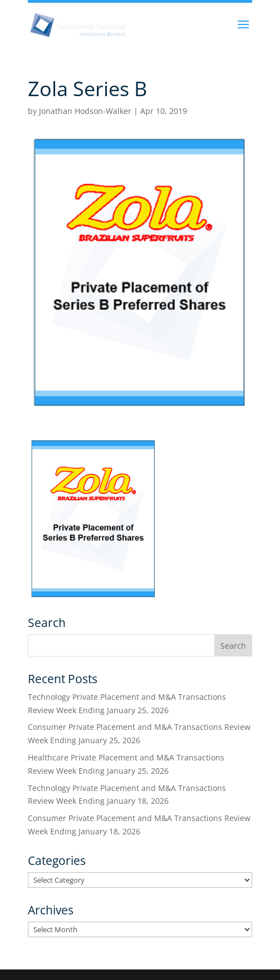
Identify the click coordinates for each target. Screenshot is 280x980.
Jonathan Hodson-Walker (85, 111)
